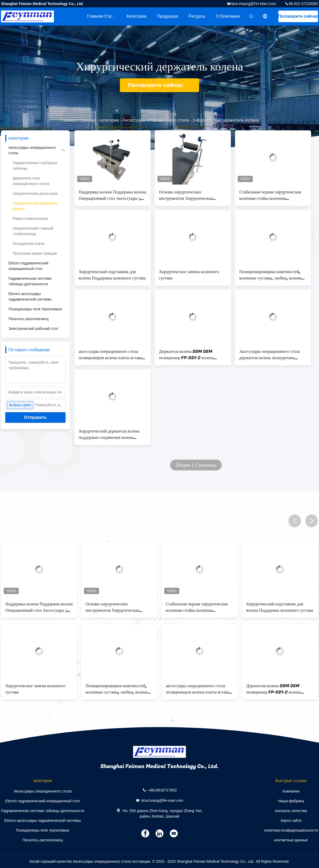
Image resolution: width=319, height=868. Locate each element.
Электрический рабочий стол (33, 329)
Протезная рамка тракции (35, 253)
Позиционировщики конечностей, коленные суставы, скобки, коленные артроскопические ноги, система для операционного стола (273, 275)
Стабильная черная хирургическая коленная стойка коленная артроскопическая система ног (270, 195)
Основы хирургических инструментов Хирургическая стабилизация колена (186, 195)
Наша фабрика (291, 801)
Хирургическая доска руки (35, 193)
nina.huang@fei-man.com (253, 4)
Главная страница (104, 16)
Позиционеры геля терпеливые (35, 309)
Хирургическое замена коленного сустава (189, 275)
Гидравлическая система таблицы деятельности (30, 281)
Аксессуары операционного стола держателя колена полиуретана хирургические (269, 355)
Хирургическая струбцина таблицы (35, 166)
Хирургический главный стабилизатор (33, 231)
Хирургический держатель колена (35, 206)
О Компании (228, 16)
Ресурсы (197, 16)
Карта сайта (291, 820)
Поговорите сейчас (298, 16)
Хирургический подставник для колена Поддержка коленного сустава (112, 275)
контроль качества (291, 811)
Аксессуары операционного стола (156, 120)
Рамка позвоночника (30, 219)
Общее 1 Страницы (196, 465)
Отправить (35, 417)
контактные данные (291, 840)
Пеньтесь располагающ (29, 319)
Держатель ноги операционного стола (31, 181)
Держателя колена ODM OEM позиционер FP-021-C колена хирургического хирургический (187, 355)
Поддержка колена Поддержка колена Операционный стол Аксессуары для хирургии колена (112, 195)
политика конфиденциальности (291, 830)
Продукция (167, 16)
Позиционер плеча (29, 244)
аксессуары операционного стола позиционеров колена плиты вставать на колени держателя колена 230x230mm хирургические (112, 355)
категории (136, 16)
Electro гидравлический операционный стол (28, 266)
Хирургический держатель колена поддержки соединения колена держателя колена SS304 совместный (109, 434)
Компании (291, 791)
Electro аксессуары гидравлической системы (30, 297)
